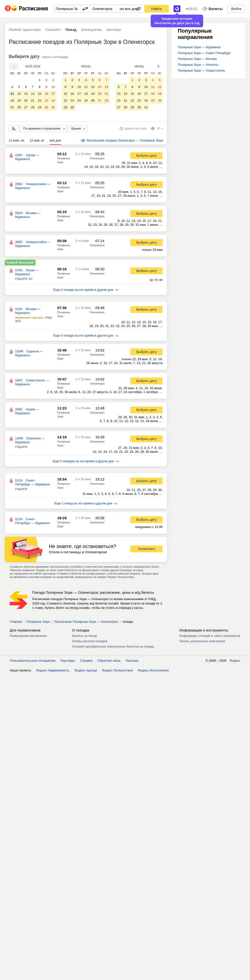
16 (46, 94)
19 (19, 100)
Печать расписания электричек (202, 641)
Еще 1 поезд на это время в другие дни (86, 503)
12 (19, 94)
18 (12, 100)
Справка (86, 661)
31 (53, 107)
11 (12, 94)
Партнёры (68, 661)
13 (26, 94)
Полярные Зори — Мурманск (199, 47)
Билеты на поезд (84, 636)
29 (40, 107)
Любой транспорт (25, 30)
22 (40, 100)
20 (26, 100)
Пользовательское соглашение (33, 661)
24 (53, 100)
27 (26, 107)
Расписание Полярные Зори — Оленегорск (86, 622)
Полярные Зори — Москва (197, 59)
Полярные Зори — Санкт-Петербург (204, 53)
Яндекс (235, 661)
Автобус (114, 30)
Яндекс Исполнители (153, 670)
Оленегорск (97, 158)
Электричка (91, 30)
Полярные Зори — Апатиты (198, 65)
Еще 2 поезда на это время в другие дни (86, 290)
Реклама (132, 661)
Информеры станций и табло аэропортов (210, 636)
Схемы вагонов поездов (90, 641)
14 (33, 94)
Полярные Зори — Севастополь (201, 71)
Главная (16, 622)
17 (53, 94)
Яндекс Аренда (86, 670)
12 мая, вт (37, 140)
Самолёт (53, 30)
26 (19, 107)
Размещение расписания (28, 636)
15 (40, 94)
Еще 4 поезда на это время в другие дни (86, 335)
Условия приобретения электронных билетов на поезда (113, 646)
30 (46, 107)
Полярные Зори (38, 622)
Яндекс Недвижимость (53, 670)
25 (12, 107)
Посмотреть (146, 549)
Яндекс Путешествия (117, 670)
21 (33, 100)
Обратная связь (109, 661)
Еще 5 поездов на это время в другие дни (86, 461)
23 (46, 100)
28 (33, 107)
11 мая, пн (16, 140)
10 (53, 87)
